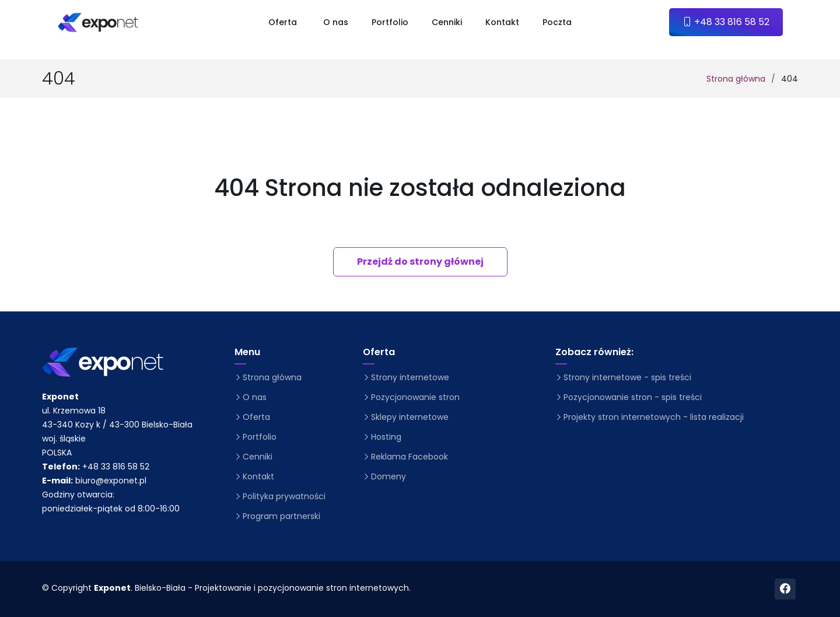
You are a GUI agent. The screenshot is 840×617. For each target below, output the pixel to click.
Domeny (388, 476)
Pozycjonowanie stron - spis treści (633, 397)
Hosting (386, 437)
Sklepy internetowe (410, 417)
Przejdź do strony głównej (420, 262)
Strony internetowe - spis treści (627, 377)
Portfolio (390, 22)
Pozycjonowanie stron (415, 397)
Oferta (256, 417)
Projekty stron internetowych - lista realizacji (654, 417)
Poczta (557, 22)
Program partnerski (281, 516)
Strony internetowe (410, 377)
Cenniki (447, 22)
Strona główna (736, 79)
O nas (336, 22)
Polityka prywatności (284, 496)
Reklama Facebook (409, 457)
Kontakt (502, 22)
